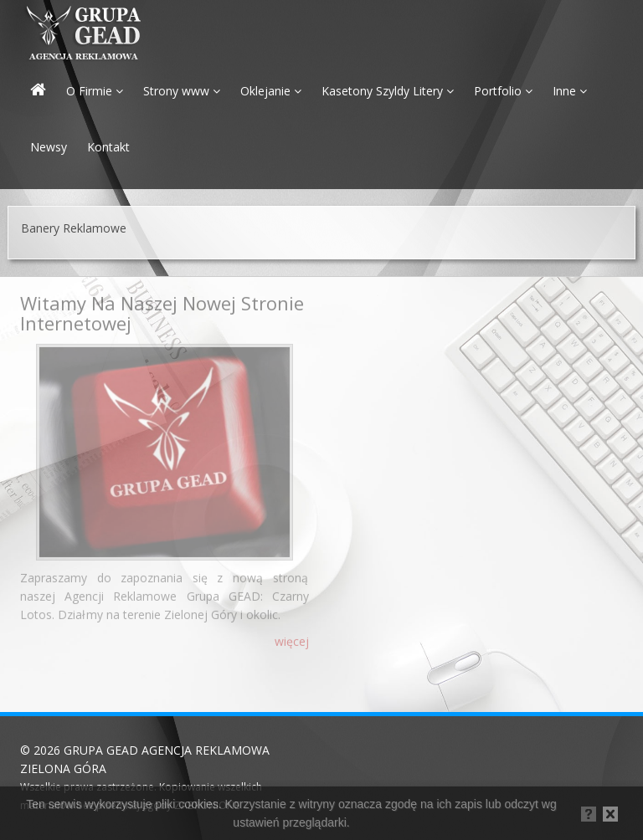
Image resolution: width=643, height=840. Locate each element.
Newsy (49, 147)
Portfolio (503, 91)
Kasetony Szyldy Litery (388, 91)
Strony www (182, 91)
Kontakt (108, 147)
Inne (570, 91)
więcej (292, 638)
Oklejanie (271, 91)
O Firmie (95, 91)
